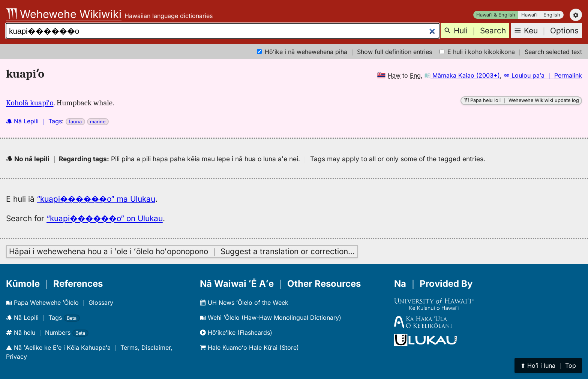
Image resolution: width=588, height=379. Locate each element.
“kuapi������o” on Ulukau (105, 218)
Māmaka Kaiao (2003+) (462, 75)
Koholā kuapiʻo (30, 103)
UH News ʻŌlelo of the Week (244, 303)
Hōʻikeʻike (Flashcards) (236, 333)
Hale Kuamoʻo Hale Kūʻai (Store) (249, 348)
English (552, 15)
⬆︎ (548, 366)
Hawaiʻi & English (496, 15)
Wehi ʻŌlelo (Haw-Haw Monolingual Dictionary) (271, 318)
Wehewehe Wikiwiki (64, 14)
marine (98, 122)
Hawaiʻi (529, 15)
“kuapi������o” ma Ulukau (96, 199)
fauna (75, 122)
